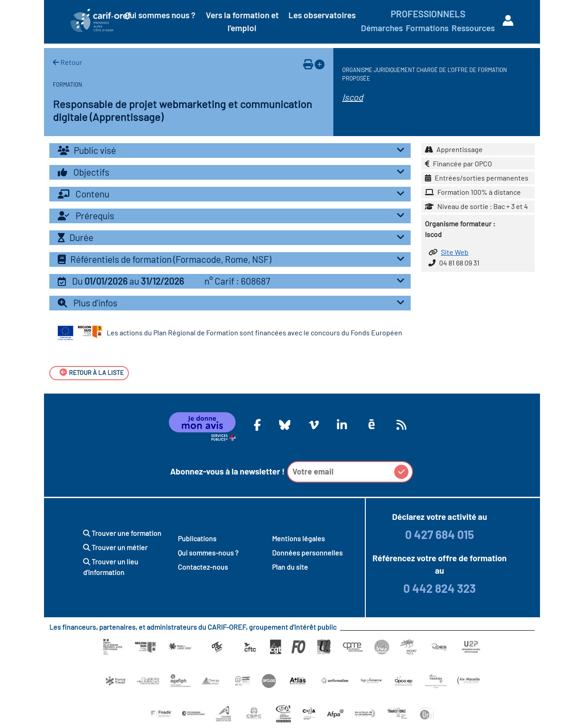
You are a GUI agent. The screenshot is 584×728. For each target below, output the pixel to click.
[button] (230, 281)
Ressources (473, 28)
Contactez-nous (203, 567)
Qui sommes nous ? (160, 15)
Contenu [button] (233, 194)
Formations (427, 28)
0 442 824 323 (439, 588)
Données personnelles (307, 553)
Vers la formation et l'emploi (242, 21)
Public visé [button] (233, 150)
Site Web (455, 252)
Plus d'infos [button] (233, 303)
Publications (197, 538)
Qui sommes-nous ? (208, 553)
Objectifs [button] (233, 172)
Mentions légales (298, 538)
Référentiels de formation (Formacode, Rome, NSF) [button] (233, 259)
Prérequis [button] (233, 215)
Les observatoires (322, 15)
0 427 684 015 (439, 534)
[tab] (230, 151)
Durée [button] (233, 237)
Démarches (382, 28)
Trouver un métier (115, 547)
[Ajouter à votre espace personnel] (320, 64)
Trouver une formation (122, 533)
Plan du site (290, 567)
